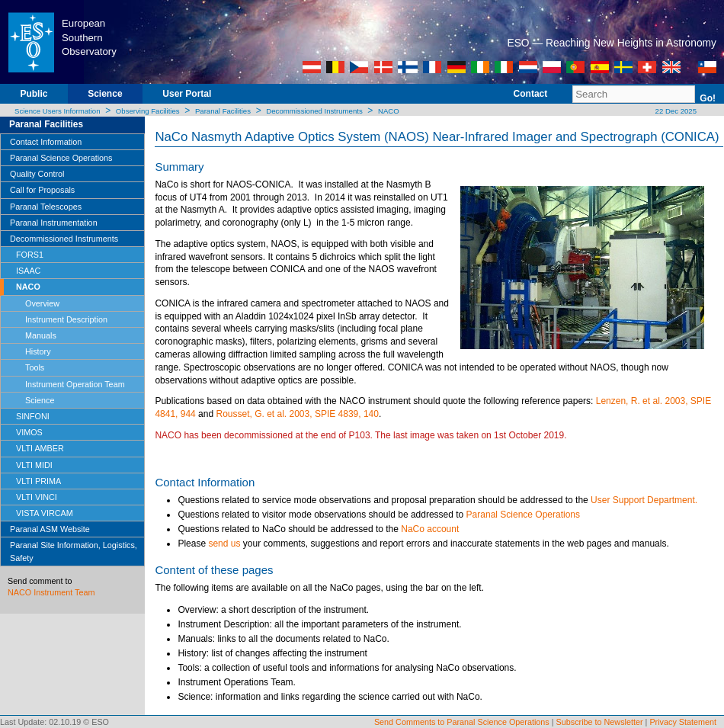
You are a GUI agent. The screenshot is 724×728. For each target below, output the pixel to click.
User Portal (187, 94)
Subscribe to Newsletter (600, 722)
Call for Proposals (42, 190)
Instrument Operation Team (75, 384)
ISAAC (28, 271)
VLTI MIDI (34, 465)
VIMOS (29, 432)
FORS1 (30, 255)
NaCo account (430, 529)
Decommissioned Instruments (314, 111)
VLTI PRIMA (38, 481)
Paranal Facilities (223, 111)
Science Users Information (58, 111)
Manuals (41, 335)
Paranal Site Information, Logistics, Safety (74, 551)
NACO (389, 111)
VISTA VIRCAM (45, 513)
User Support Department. (644, 500)
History (38, 351)
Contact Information (46, 142)
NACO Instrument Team (51, 592)
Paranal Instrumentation (54, 223)
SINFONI (33, 416)
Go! (708, 98)
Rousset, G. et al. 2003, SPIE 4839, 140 (297, 414)
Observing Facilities (148, 111)
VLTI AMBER (40, 448)
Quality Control (37, 174)
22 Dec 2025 (675, 111)
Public (34, 94)
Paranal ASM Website (50, 529)
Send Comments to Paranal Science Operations (462, 722)
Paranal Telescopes (46, 207)
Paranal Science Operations (61, 158)
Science (105, 94)
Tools (35, 367)
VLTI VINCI (37, 497)
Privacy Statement (683, 722)
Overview (42, 303)
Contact (531, 94)
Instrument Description (66, 319)
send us (224, 544)
